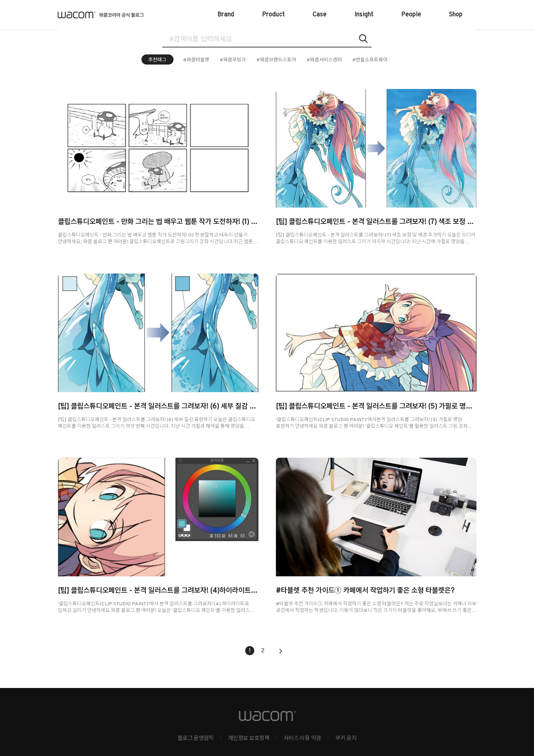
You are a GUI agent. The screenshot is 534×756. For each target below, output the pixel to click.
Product (273, 15)
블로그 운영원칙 (196, 739)
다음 (280, 651)
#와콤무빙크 (233, 60)
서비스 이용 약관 (302, 739)
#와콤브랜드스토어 (276, 60)
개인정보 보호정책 (249, 739)
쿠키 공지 (346, 739)
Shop (456, 15)
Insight (364, 15)
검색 (363, 39)
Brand (226, 15)
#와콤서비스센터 (324, 60)
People (411, 15)
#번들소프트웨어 (370, 60)
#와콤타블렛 (196, 60)
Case (319, 15)
